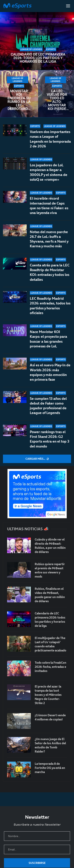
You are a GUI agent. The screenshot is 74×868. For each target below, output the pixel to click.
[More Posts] (37, 459)
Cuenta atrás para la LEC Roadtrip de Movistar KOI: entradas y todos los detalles (50, 274)
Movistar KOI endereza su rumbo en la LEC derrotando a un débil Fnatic (19, 100)
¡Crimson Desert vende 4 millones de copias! (50, 717)
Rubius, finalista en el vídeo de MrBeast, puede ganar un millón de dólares (50, 595)
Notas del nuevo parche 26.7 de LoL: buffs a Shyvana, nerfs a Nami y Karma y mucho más (49, 239)
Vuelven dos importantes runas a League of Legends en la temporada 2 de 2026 (50, 139)
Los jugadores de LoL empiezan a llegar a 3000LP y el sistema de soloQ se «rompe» (49, 172)
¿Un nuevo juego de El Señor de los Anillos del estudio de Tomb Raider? (50, 745)
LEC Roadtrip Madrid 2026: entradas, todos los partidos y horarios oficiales (50, 311)
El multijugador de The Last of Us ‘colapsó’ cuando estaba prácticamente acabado (51, 644)
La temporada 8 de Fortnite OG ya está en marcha (50, 768)
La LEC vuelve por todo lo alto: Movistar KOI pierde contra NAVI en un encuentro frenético (57, 100)
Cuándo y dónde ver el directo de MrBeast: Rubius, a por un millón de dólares (50, 546)
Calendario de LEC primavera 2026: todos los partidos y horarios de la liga (38, 58)
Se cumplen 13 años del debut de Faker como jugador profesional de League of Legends (48, 406)
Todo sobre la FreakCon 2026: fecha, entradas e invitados (51, 667)
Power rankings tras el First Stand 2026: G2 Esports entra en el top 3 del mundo (50, 439)
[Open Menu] (68, 6)
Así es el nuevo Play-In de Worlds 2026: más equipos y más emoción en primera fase (50, 376)
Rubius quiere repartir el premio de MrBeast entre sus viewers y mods (50, 570)
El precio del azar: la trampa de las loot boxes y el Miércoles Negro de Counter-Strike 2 (48, 695)
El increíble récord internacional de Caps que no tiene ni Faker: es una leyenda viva (49, 206)
